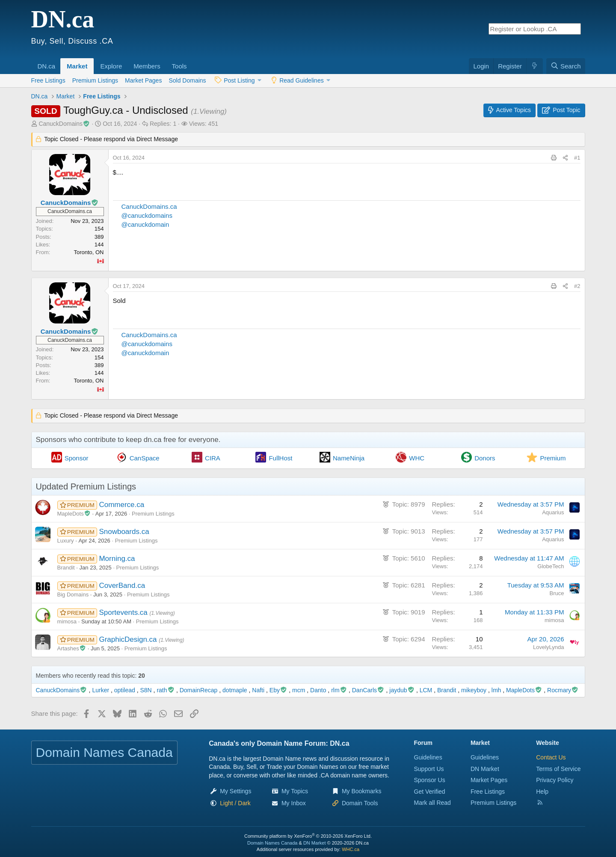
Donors (485, 458)
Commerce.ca (121, 505)
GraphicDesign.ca (129, 639)
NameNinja (349, 458)
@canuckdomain (145, 224)
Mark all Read (432, 803)
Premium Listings (95, 80)
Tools (179, 66)
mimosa (67, 621)
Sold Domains (187, 80)
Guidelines (428, 757)
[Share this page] (565, 158)
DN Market (485, 769)
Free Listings (48, 80)
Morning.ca (117, 559)
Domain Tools (360, 803)
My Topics (295, 791)
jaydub (402, 690)
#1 (577, 158)
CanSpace (145, 458)
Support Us (429, 769)
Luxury (66, 541)
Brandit (66, 568)
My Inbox (294, 803)
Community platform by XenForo (308, 836)
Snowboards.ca (124, 532)
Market (77, 66)
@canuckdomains (147, 215)
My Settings (235, 791)
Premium (553, 458)
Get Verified (430, 792)
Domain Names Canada (272, 843)
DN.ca (47, 66)
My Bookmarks (362, 791)
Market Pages (143, 80)
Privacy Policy (555, 780)
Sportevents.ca (124, 612)
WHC (417, 458)
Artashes (72, 648)
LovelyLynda (549, 647)
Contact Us (551, 757)
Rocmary (563, 690)
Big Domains (73, 595)
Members (147, 66)
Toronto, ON (89, 252)
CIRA (213, 458)
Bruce (557, 593)
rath (166, 690)
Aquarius (553, 512)
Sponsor (77, 458)
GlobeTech (551, 566)
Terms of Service (558, 769)
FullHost (280, 458)
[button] (58, 62)
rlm (339, 690)
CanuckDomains (64, 124)
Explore (111, 66)
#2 (577, 286)
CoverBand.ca (122, 586)
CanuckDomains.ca (149, 206)
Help (542, 792)
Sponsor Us (430, 780)
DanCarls (368, 690)
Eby (278, 690)
